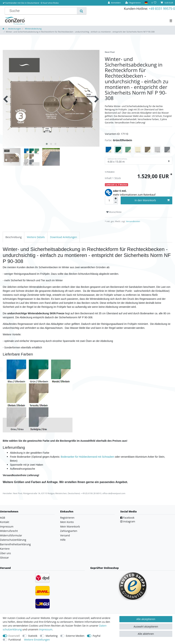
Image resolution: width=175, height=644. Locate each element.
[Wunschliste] (154, 3)
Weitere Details (36, 237)
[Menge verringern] (116, 202)
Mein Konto (67, 522)
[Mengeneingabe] (109, 200)
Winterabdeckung (33, 29)
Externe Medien (75, 636)
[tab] (13, 237)
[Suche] (81, 11)
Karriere (5, 549)
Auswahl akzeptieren (146, 626)
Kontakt (5, 522)
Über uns (5, 553)
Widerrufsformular (11, 535)
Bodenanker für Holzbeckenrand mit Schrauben (87, 457)
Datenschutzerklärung (13, 540)
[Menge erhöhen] (116, 199)
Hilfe (63, 540)
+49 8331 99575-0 (162, 9)
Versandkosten (133, 221)
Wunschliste (114, 212)
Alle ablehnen (146, 634)
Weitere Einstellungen (37, 640)
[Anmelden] (114, 3)
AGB (3, 518)
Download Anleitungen (63, 237)
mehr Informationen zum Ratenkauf (134, 195)
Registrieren (67, 518)
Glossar (4, 558)
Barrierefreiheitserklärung (15, 544)
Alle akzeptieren (146, 619)
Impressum (7, 527)
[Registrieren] (133, 3)
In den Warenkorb (152, 200)
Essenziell (14, 636)
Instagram (128, 521)
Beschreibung (13, 237)
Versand (65, 535)
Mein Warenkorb (70, 527)
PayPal (96, 636)
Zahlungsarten (69, 531)
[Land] (146, 3)
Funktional (15, 640)
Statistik (33, 636)
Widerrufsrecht (9, 531)
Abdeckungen (14, 29)
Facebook (127, 518)
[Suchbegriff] (42, 11)
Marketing (52, 636)
